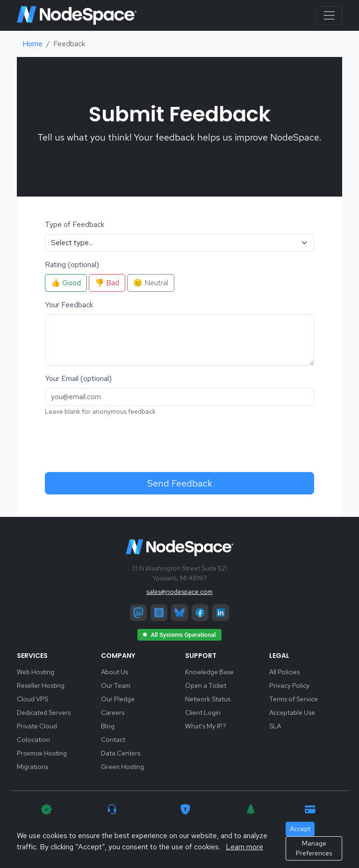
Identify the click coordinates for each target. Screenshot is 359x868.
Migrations (32, 767)
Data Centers (121, 753)
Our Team (116, 685)
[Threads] (159, 613)
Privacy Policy (289, 685)
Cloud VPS (32, 699)
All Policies (284, 672)
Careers (113, 713)
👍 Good (66, 283)
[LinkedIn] (221, 613)
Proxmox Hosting (42, 753)
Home (32, 44)
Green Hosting (122, 767)
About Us (115, 672)
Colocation (33, 740)
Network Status (208, 699)
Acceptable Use (292, 713)
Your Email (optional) (78, 378)
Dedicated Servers (44, 713)
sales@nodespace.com (179, 592)
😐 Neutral (151, 283)
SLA (275, 726)
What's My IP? (206, 726)
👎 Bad (107, 283)
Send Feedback (180, 483)
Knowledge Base (209, 672)
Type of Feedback (75, 224)
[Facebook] (200, 613)
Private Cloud (37, 726)
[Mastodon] (138, 613)
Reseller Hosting (41, 685)
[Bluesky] (179, 613)
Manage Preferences (314, 848)
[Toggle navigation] (329, 15)
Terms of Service (294, 699)
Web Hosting (36, 672)
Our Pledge (118, 699)
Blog (108, 726)
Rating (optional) (72, 265)
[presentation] (116, 443)
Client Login (203, 713)
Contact (113, 740)
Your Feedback (69, 305)
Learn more (244, 847)
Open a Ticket (206, 685)
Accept (300, 829)
